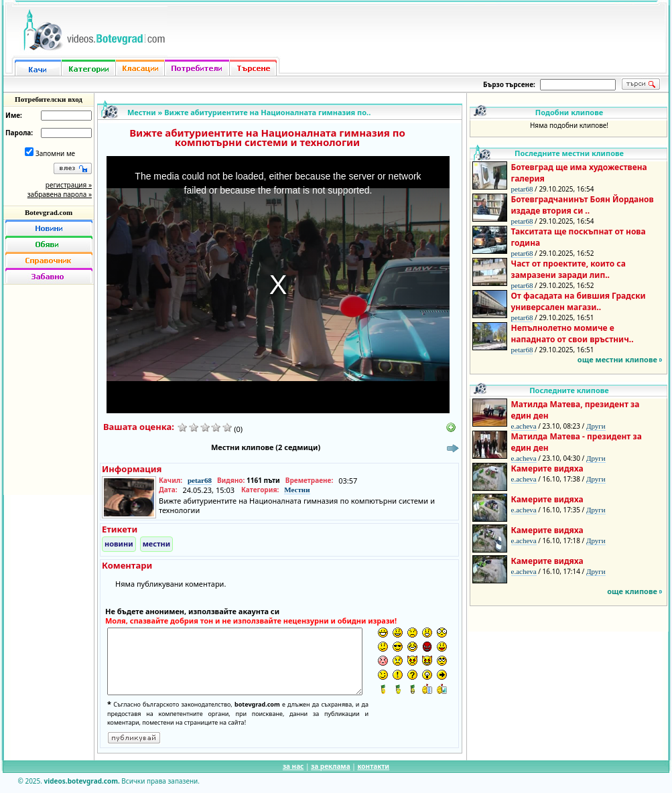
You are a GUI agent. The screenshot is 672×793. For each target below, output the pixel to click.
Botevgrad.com (49, 212)
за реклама (331, 766)
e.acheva (524, 426)
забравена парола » (60, 194)
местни (157, 544)
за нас (293, 766)
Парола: (19, 133)
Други (596, 426)
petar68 (200, 480)
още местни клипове (617, 359)
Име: (14, 115)
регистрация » (69, 185)
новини (119, 544)
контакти (373, 766)
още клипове (632, 591)
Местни (142, 112)
